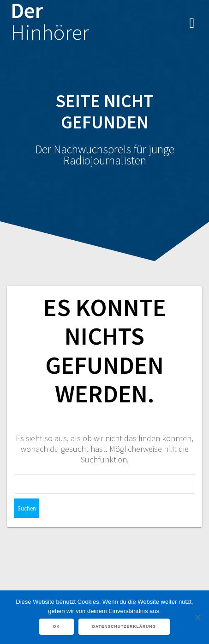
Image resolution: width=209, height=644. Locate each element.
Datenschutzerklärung (124, 626)
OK (57, 626)
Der (50, 22)
